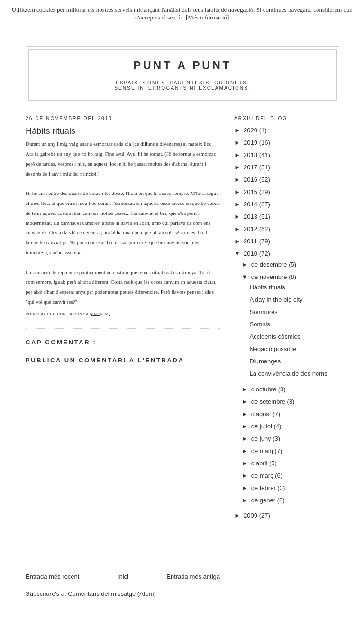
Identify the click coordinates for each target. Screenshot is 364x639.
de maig (263, 451)
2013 (251, 217)
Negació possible (273, 349)
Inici (123, 577)
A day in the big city (276, 300)
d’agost (262, 414)
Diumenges (265, 361)
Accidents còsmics (275, 337)
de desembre (270, 264)
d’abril (260, 463)
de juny (262, 439)
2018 (251, 155)
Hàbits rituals (267, 287)
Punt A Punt (183, 65)
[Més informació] (207, 17)
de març (263, 476)
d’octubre (265, 389)
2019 (251, 143)
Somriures (263, 312)
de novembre (270, 277)
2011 (251, 241)
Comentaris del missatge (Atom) (112, 594)
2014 (251, 204)
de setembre (269, 402)
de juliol (263, 426)
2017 (251, 167)
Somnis (259, 324)
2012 (251, 229)
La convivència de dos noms (288, 374)
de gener (264, 500)
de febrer (264, 488)
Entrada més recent (52, 577)
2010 (251, 254)
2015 (251, 192)
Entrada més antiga (193, 577)
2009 (251, 515)
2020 (251, 130)
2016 (251, 180)
